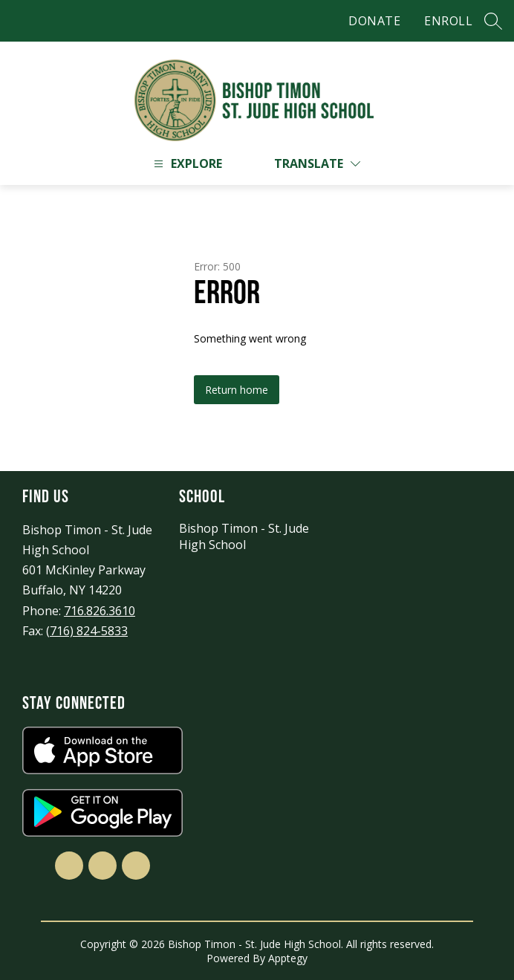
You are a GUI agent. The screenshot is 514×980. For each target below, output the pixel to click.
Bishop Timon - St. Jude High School (244, 536)
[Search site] (493, 21)
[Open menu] (186, 164)
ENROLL (448, 21)
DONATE (374, 21)
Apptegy (288, 958)
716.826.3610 (100, 611)
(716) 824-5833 (87, 631)
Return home (237, 390)
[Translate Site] (317, 164)
